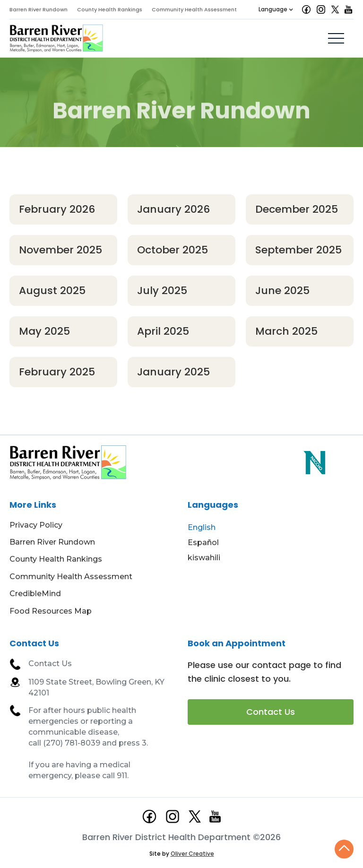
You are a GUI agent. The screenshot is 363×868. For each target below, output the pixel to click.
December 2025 (297, 209)
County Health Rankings (110, 9)
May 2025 (44, 331)
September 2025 (298, 250)
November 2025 (60, 250)
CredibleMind (35, 594)
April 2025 (163, 331)
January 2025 (173, 372)
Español (203, 542)
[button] (276, 9)
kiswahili (204, 558)
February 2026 (57, 209)
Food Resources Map (51, 611)
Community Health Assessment (194, 9)
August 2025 (52, 291)
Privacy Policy (36, 525)
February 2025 (57, 372)
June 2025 (282, 291)
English (202, 527)
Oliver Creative (192, 854)
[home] (57, 38)
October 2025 (173, 250)
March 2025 (286, 331)
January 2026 (173, 209)
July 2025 (162, 291)
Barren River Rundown (39, 9)
